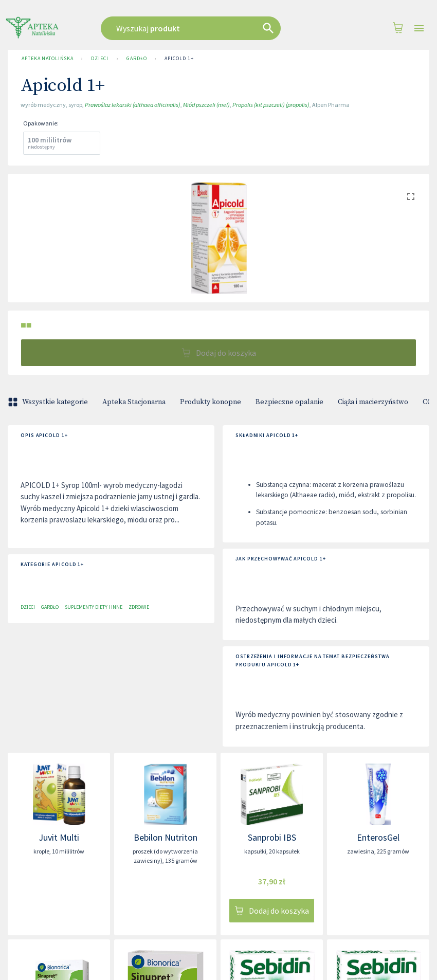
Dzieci (99, 59)
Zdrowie (139, 607)
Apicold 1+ (179, 59)
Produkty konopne (211, 402)
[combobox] (205, 28)
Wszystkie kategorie (49, 402)
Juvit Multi (59, 837)
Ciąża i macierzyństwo (373, 402)
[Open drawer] (419, 29)
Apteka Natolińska (47, 59)
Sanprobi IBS (272, 837)
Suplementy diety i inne (94, 607)
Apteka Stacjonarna (134, 402)
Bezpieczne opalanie (289, 402)
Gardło (136, 59)
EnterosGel (378, 837)
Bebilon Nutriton (166, 837)
